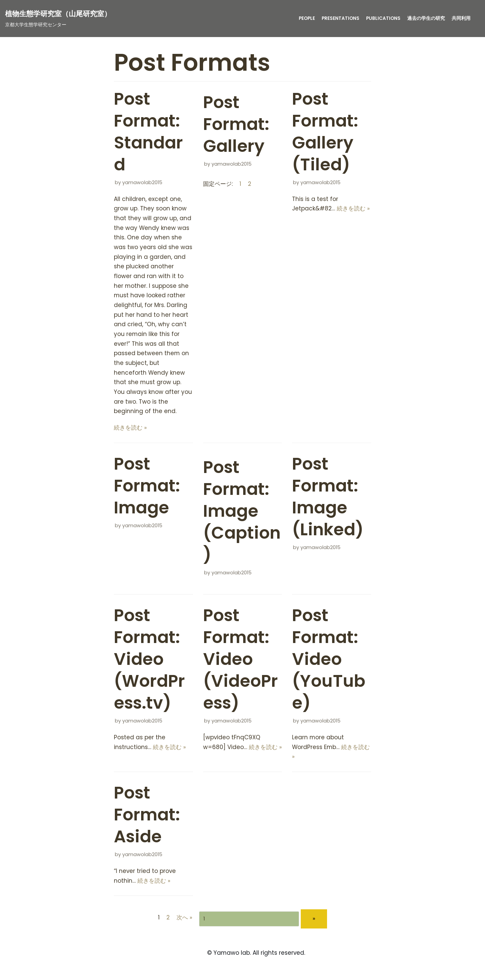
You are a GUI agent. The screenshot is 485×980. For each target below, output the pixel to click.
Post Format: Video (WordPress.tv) (149, 661)
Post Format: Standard (148, 132)
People (307, 18)
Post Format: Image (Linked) (328, 498)
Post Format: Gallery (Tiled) (325, 132)
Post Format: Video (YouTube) (329, 661)
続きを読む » (130, 429)
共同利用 (461, 18)
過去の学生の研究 (426, 18)
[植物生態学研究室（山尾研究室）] (58, 18)
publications (383, 18)
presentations (341, 18)
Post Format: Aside (147, 817)
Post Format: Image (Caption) (242, 513)
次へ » (184, 920)
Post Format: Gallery (236, 124)
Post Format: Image (147, 487)
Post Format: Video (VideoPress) (240, 661)
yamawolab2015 (142, 182)
